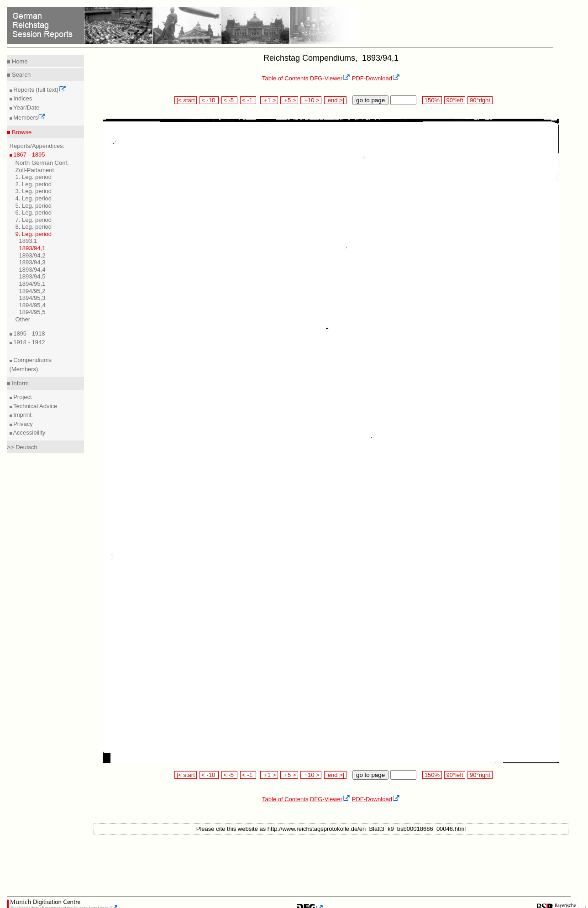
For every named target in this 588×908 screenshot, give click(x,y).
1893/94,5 (32, 276)
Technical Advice (35, 406)
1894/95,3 (32, 298)
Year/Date (26, 108)
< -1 (248, 100)
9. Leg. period (34, 234)
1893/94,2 (32, 255)
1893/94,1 (32, 248)
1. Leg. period (34, 177)
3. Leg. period (34, 191)
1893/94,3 (32, 262)
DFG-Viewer (330, 78)
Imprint (22, 415)
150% (432, 100)
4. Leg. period (34, 198)
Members (29, 118)
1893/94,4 (32, 270)
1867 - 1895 (29, 155)
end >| (335, 100)
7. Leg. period (34, 220)
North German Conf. (42, 163)
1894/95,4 (32, 305)
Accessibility (29, 433)
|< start (186, 100)
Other (23, 319)
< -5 (230, 100)
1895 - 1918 (29, 333)
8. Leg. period (34, 227)
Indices (22, 98)
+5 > (289, 100)
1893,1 (28, 241)
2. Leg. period (34, 184)
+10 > (311, 100)
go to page (370, 100)
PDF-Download (376, 78)
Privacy (22, 424)
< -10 (209, 100)
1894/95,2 (32, 291)
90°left (455, 100)
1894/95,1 (32, 284)
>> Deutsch (22, 447)
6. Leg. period (34, 213)
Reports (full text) (39, 90)
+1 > (269, 100)
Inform (19, 383)
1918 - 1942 (29, 342)
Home (19, 61)
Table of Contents (285, 78)
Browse (21, 132)
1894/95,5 (32, 312)
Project (22, 397)
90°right (480, 100)
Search (20, 75)
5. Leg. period (34, 206)
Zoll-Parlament (35, 170)
